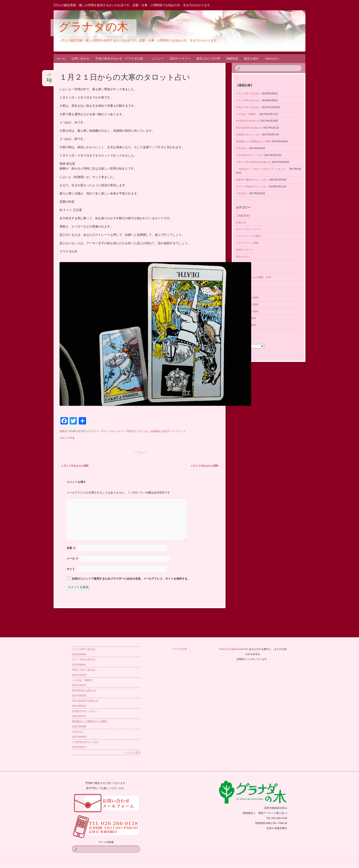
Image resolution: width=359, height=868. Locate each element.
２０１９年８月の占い (248, 100)
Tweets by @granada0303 (234, 649)
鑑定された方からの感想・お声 (253, 277)
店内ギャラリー (180, 59)
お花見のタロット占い (248, 134)
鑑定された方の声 (208, 59)
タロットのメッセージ (113, 431)
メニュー (158, 59)
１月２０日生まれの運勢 (73, 466)
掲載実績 (232, 59)
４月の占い (242, 148)
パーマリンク (178, 431)
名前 (71, 548)
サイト (71, 569)
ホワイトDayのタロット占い (252, 186)
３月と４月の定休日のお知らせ (253, 162)
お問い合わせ (80, 59)
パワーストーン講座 (247, 243)
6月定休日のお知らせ (248, 121)
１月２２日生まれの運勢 (206, 466)
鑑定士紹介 (252, 59)
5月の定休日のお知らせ (249, 128)
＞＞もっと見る (132, 752)
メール (72, 559)
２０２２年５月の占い (248, 93)
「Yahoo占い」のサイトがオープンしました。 (262, 169)
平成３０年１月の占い (248, 107)
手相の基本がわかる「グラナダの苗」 (121, 59)
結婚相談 (156, 431)
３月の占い (242, 193)
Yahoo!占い (272, 59)
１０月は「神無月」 (247, 114)
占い (147, 431)
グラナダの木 (94, 28)
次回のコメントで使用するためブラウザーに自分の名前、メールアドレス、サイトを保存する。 (131, 579)
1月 (49, 76)
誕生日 (166, 431)
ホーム (61, 59)
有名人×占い (243, 257)
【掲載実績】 (243, 216)
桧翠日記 (132, 431)
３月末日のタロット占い (250, 155)
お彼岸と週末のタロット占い (252, 180)
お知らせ (241, 222)
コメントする (67, 438)
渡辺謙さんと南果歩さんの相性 (253, 141)
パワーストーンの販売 (248, 236)
